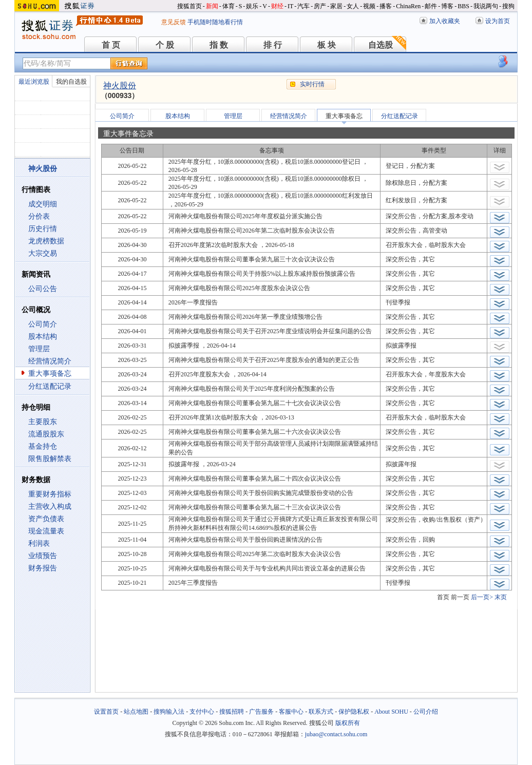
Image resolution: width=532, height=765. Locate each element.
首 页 (111, 45)
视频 (369, 6)
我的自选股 (71, 82)
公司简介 (43, 324)
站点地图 (136, 712)
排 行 (273, 45)
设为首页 (498, 21)
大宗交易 (43, 253)
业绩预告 (43, 556)
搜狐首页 (189, 6)
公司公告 (43, 289)
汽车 (303, 6)
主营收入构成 (50, 506)
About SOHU (391, 712)
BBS (463, 6)
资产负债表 (46, 519)
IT (290, 6)
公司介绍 (426, 712)
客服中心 (291, 712)
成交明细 (43, 204)
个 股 (165, 45)
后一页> (482, 597)
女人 (353, 6)
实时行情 (312, 84)
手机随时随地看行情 (215, 22)
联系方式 (321, 712)
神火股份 (120, 85)
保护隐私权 (354, 712)
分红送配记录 (50, 386)
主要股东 (43, 422)
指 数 (219, 45)
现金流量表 (46, 531)
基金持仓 (43, 446)
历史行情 (43, 229)
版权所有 (348, 723)
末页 (501, 597)
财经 (277, 6)
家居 (336, 6)
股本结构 (43, 337)
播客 (386, 6)
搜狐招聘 (232, 712)
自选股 (381, 45)
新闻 (212, 6)
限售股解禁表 (50, 459)
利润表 (39, 543)
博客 (447, 6)
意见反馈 (174, 22)
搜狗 (508, 6)
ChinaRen (408, 6)
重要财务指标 (50, 494)
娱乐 (252, 6)
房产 (320, 6)
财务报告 (43, 568)
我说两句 (486, 6)
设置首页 (106, 712)
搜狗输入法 (169, 712)
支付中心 (202, 712)
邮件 (431, 6)
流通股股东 (46, 434)
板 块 (327, 45)
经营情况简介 (50, 361)
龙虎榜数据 (46, 241)
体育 (229, 6)
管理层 (39, 349)
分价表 (39, 216)
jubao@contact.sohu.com (336, 734)
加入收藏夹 (445, 21)
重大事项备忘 (50, 374)
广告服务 (261, 712)
